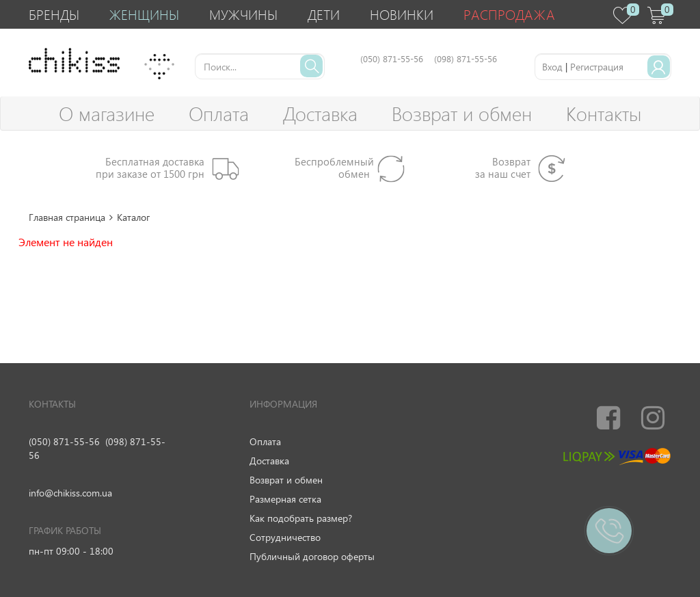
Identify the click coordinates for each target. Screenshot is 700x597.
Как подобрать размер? (301, 518)
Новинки (402, 14)
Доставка (320, 113)
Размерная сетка (285, 499)
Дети (324, 14)
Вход (552, 67)
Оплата (219, 113)
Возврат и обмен (462, 113)
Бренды (54, 14)
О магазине (107, 113)
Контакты (604, 113)
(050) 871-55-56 (64, 441)
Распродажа (509, 14)
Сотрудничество (285, 537)
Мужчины (243, 14)
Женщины (144, 14)
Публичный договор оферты (312, 556)
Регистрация (597, 67)
